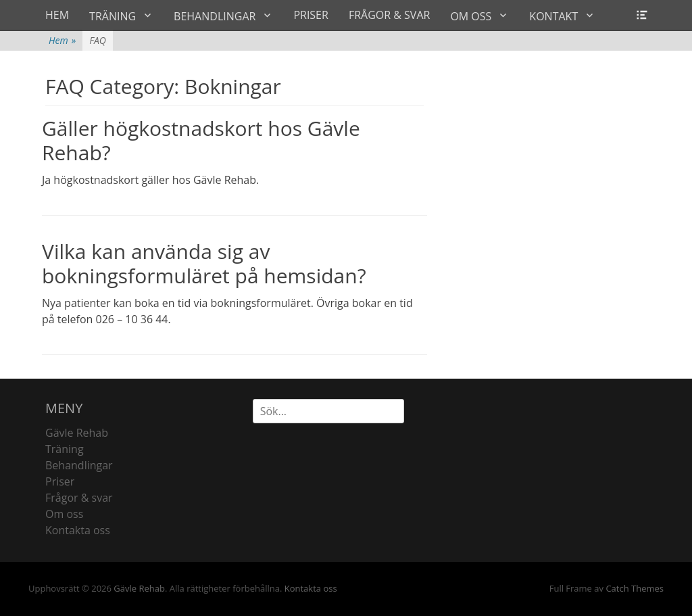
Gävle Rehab (77, 433)
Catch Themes (635, 588)
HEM (57, 15)
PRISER (311, 15)
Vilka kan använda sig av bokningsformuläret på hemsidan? (204, 263)
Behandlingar (79, 465)
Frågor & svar (79, 498)
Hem (62, 40)
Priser (60, 481)
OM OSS (471, 16)
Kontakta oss (78, 530)
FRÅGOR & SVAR (389, 15)
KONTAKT (553, 16)
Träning (65, 449)
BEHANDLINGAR (215, 16)
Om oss (64, 514)
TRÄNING (113, 16)
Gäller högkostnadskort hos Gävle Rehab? (201, 140)
